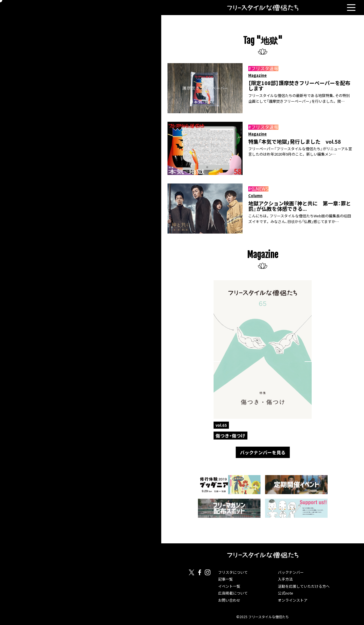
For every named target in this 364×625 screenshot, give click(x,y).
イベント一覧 (229, 586)
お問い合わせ (229, 600)
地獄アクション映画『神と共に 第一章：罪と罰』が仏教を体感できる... (300, 206)
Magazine (258, 75)
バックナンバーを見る (263, 452)
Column (255, 196)
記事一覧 (226, 579)
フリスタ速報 (265, 68)
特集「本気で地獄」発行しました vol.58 (295, 142)
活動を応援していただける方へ (304, 586)
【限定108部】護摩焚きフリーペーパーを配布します (299, 86)
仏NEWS (260, 189)
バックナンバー (291, 572)
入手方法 (285, 579)
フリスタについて (233, 572)
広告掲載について (233, 593)
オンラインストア (293, 600)
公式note (286, 593)
